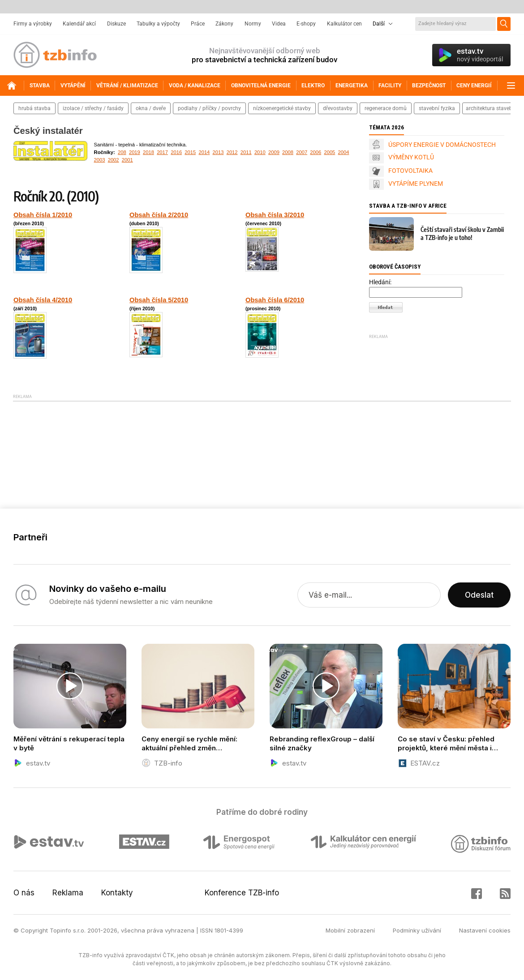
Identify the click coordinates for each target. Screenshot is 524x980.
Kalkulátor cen (344, 24)
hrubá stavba (34, 108)
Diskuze (116, 24)
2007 (302, 152)
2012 (232, 152)
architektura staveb (489, 108)
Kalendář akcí (79, 24)
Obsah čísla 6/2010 (275, 300)
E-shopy (306, 24)
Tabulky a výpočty (158, 24)
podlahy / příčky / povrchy (209, 108)
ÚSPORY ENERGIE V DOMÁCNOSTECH (442, 145)
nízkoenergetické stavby (282, 108)
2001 (127, 160)
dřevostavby (338, 108)
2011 (246, 152)
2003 (100, 160)
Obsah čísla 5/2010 (159, 300)
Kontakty (117, 893)
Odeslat (479, 595)
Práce (198, 24)
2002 (114, 160)
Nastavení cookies (485, 930)
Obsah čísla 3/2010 (275, 215)
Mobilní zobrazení (350, 930)
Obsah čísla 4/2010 (43, 300)
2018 (148, 152)
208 (122, 152)
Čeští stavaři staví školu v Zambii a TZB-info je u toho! (462, 233)
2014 (204, 152)
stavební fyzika (437, 108)
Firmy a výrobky (33, 24)
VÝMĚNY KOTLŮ (411, 157)
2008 (288, 152)
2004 (344, 152)
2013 (218, 152)
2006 (316, 152)
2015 (190, 152)
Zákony (224, 24)
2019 (135, 152)
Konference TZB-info (242, 893)
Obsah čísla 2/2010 (159, 215)
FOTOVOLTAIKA (410, 171)
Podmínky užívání (417, 930)
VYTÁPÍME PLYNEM (416, 184)
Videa (279, 24)
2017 (162, 152)
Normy (253, 24)
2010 (260, 152)
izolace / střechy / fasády (93, 108)
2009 (274, 152)
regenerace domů (386, 108)
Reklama (68, 893)
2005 (329, 152)
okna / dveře (151, 108)
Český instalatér (48, 131)
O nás (24, 893)
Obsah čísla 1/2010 (43, 215)
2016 (176, 152)
